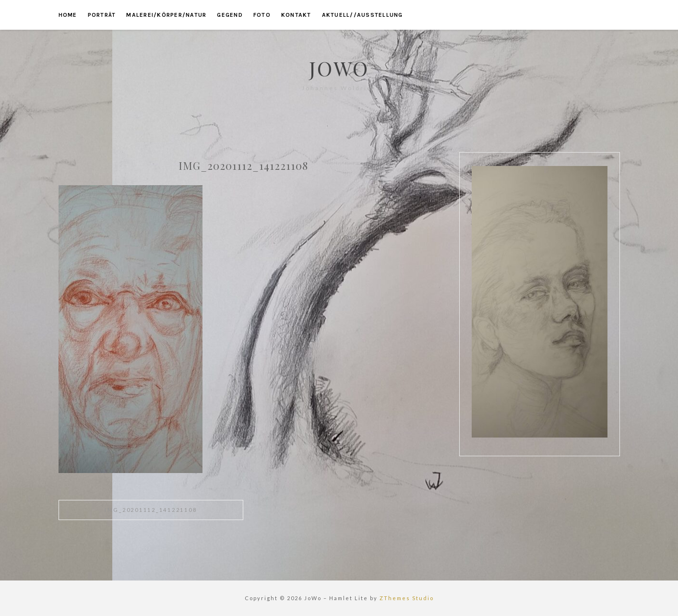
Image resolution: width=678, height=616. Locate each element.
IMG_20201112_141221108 (151, 510)
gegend (230, 15)
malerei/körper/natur (166, 15)
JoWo (339, 68)
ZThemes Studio (407, 598)
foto (262, 15)
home (68, 15)
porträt (102, 15)
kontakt (296, 15)
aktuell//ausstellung (363, 15)
